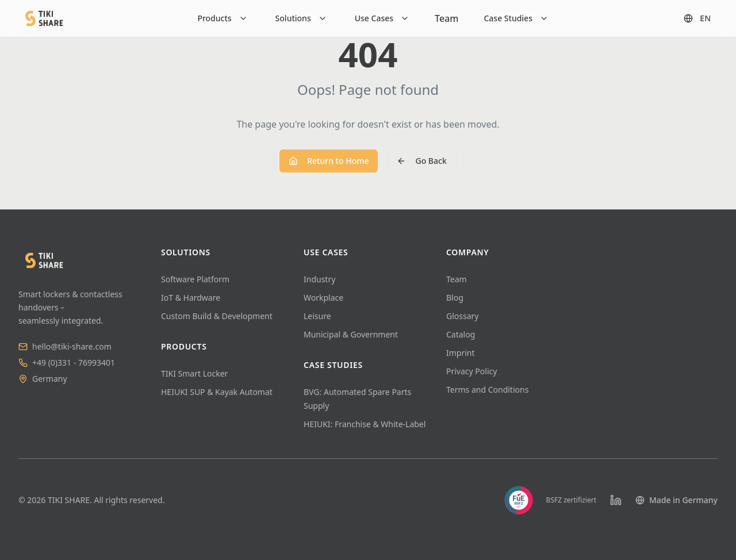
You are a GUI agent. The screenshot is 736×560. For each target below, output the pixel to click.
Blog (455, 298)
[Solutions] (301, 18)
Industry (319, 279)
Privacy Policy (471, 371)
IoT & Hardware (191, 298)
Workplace (323, 298)
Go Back (421, 161)
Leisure (317, 316)
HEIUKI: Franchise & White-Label (365, 424)
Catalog (461, 334)
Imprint (461, 353)
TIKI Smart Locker (194, 373)
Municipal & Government (351, 334)
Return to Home (329, 161)
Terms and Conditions (487, 390)
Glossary (462, 316)
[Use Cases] (382, 18)
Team (446, 18)
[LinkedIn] (616, 500)
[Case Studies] (516, 18)
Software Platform (195, 279)
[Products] (222, 18)
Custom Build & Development (217, 316)
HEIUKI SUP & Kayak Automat (217, 392)
